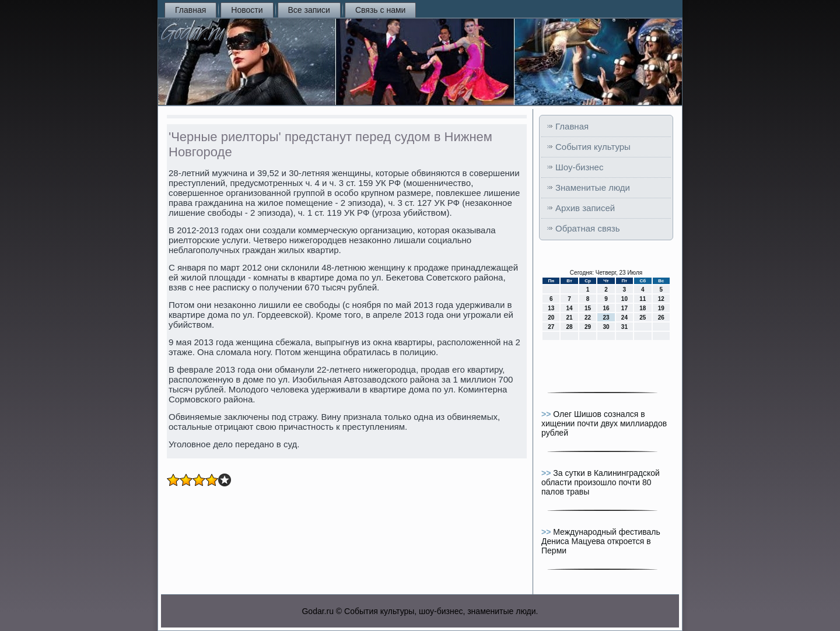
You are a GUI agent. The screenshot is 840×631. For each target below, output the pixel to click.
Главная (190, 10)
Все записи (309, 10)
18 (643, 308)
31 (624, 327)
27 (551, 327)
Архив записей (585, 208)
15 (588, 308)
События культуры (593, 147)
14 (570, 308)
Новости (247, 10)
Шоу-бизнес (579, 167)
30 (606, 327)
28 (570, 327)
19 (661, 308)
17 (624, 308)
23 (606, 318)
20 (551, 318)
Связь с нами (380, 10)
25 (643, 318)
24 (624, 318)
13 (551, 308)
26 (661, 318)
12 (661, 299)
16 (606, 308)
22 (588, 318)
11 (643, 299)
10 (624, 299)
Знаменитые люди (593, 187)
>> (547, 414)
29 (588, 327)
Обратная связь (588, 228)
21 (570, 318)
